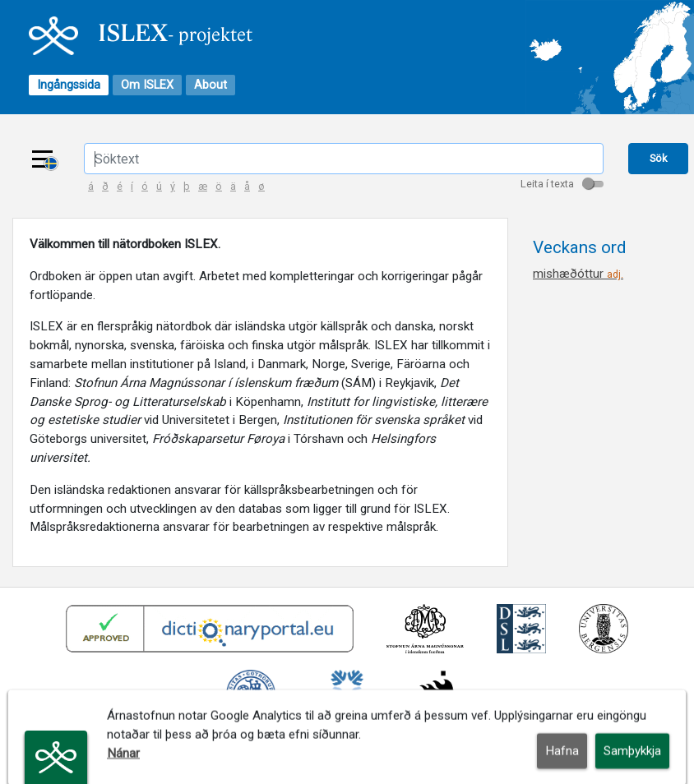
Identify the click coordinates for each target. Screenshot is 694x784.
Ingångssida (69, 85)
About (211, 85)
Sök (658, 158)
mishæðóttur (578, 274)
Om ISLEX (147, 85)
